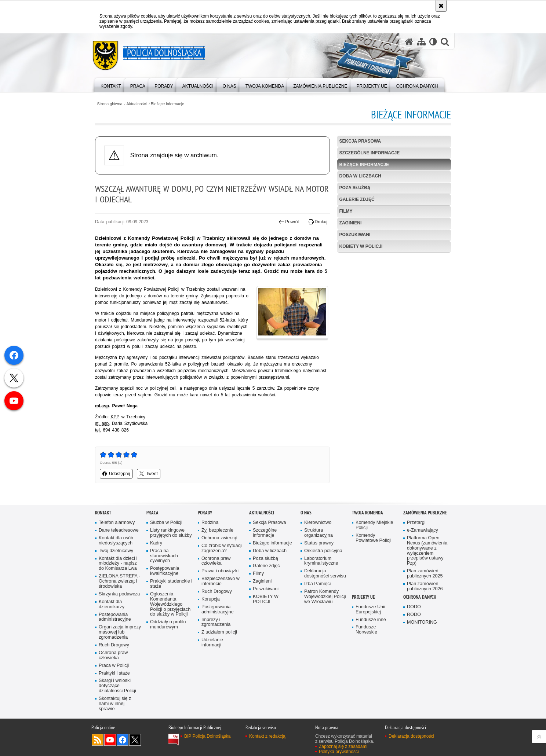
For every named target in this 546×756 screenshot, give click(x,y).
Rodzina (210, 523)
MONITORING (422, 622)
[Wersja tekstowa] (433, 42)
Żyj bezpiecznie (217, 530)
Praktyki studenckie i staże (171, 584)
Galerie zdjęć (357, 199)
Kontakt (103, 513)
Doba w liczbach (360, 176)
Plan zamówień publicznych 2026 (425, 586)
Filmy (346, 211)
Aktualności (137, 104)
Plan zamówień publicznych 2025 (425, 574)
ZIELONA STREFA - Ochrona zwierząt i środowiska (119, 581)
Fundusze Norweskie (366, 630)
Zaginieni (351, 223)
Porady (205, 513)
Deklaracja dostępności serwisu (325, 574)
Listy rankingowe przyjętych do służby (171, 533)
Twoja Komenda (367, 513)
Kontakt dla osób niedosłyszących (116, 541)
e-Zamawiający (423, 530)
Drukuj (318, 222)
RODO (414, 615)
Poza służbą (355, 188)
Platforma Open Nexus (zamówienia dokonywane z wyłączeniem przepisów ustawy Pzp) (427, 551)
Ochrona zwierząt (219, 538)
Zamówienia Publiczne (425, 513)
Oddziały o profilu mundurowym (168, 625)
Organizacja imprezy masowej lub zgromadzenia (120, 632)
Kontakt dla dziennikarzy (112, 604)
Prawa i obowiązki (220, 571)
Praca (152, 513)
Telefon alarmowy (117, 523)
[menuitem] (111, 85)
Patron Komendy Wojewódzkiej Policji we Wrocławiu (325, 597)
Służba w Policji (166, 523)
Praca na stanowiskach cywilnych (164, 556)
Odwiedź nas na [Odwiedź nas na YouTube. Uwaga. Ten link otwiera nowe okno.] (110, 740)
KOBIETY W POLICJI (361, 246)
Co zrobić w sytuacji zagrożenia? (222, 548)
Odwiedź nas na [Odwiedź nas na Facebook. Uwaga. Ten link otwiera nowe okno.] (123, 740)
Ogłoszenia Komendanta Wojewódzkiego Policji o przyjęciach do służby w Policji (170, 604)
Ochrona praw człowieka (113, 655)
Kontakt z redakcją (267, 736)
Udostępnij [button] (116, 474)
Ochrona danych (420, 597)
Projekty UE (363, 597)
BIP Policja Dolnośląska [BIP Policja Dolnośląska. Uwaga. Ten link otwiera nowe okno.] (208, 736)
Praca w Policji (114, 666)
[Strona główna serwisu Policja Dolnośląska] (409, 42)
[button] (445, 42)
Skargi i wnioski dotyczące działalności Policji (117, 686)
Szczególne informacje (370, 153)
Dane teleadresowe (119, 530)
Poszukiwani (355, 235)
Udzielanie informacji (212, 643)
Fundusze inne (371, 620)
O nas (306, 513)
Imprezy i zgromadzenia (216, 622)
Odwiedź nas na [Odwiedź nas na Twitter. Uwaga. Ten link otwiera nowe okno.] (135, 740)
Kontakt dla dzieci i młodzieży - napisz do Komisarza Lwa (118, 564)
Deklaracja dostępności (411, 736)
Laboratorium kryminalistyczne (321, 561)
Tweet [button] (149, 474)
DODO (414, 607)
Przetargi (416, 523)
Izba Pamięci (317, 584)
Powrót (289, 222)
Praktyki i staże (114, 673)
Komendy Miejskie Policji (374, 525)
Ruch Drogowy (114, 645)
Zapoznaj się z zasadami (343, 746)
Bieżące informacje (168, 104)
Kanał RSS (98, 740)
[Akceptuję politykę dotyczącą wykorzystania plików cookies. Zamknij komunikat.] (441, 6)
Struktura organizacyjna (318, 533)
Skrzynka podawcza (119, 594)
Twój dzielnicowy (116, 551)
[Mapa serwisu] (421, 42)
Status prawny (319, 543)
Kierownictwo (318, 523)
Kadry (156, 543)
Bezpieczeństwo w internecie (221, 581)
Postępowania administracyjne (115, 617)
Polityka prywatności (339, 752)
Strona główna (110, 104)
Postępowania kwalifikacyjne (165, 571)
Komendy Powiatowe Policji (374, 538)
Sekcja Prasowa (360, 141)
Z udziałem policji (219, 632)
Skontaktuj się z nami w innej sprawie (115, 704)
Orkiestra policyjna (323, 551)
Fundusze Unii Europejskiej (370, 610)
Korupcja (211, 599)
